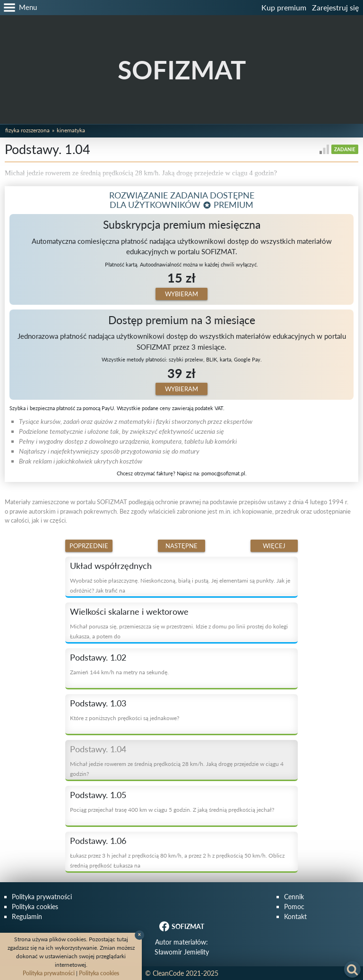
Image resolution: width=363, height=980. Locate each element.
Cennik (294, 897)
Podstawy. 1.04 (98, 749)
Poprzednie (89, 546)
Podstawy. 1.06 (98, 841)
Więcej (274, 546)
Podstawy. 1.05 (98, 795)
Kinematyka (71, 130)
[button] (18, 8)
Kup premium (284, 7)
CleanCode (168, 973)
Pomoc (294, 907)
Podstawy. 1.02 (98, 657)
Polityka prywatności (42, 897)
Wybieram (181, 294)
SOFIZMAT (182, 70)
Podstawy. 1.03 (98, 703)
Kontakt (295, 916)
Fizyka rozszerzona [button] (27, 130)
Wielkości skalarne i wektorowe (129, 611)
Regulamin (27, 916)
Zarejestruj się (335, 7)
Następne (181, 546)
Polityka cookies (35, 907)
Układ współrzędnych (111, 566)
